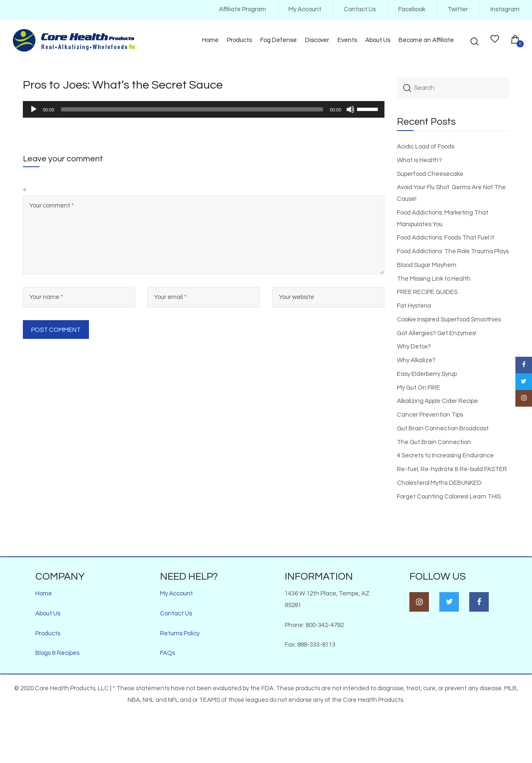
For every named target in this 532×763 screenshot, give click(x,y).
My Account (305, 9)
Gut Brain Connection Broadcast (443, 428)
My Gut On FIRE (419, 388)
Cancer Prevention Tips (430, 415)
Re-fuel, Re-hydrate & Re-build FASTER (452, 469)
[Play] (34, 109)
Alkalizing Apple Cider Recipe (437, 401)
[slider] (192, 109)
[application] (204, 109)
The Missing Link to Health (434, 279)
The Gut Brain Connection (434, 442)
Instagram (505, 9)
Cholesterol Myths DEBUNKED (439, 483)
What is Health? (419, 160)
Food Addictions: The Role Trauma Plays (453, 251)
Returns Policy (180, 633)
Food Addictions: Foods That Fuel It (446, 238)
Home (44, 594)
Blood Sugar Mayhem (427, 265)
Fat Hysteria (414, 306)
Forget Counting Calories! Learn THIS (449, 497)
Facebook (412, 9)
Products (48, 633)
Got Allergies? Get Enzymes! (437, 333)
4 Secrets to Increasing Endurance (445, 456)
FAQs (167, 653)
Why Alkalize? (416, 360)
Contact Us (360, 9)
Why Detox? (414, 347)
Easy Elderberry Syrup (427, 374)
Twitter (458, 9)
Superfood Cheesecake (430, 174)
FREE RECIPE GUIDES (427, 292)
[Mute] (350, 109)
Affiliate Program (243, 9)
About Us (48, 614)
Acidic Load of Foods (426, 147)
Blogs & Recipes (57, 653)
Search (407, 88)
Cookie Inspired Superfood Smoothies (449, 320)
